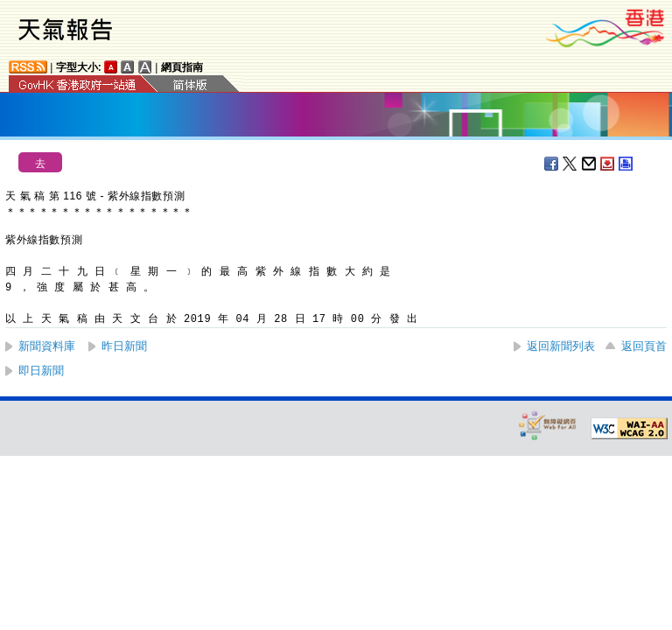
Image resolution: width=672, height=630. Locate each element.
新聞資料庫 (47, 346)
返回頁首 (644, 346)
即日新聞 (41, 371)
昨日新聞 (124, 346)
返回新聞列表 (561, 346)
